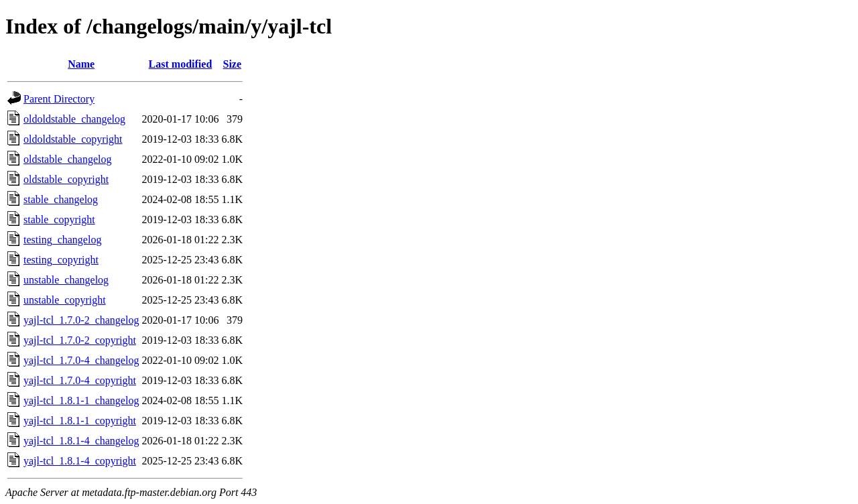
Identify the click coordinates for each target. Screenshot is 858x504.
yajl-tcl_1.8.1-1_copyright (80, 421)
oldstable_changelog (68, 159)
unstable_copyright (65, 300)
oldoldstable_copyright (73, 139)
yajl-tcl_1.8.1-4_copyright (80, 461)
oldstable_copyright (66, 179)
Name (81, 64)
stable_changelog (61, 199)
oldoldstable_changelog (74, 119)
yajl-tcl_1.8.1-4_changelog (81, 441)
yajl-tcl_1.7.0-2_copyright (80, 340)
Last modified (181, 64)
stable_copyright (59, 219)
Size (233, 64)
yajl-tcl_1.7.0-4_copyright (80, 380)
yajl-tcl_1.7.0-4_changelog (81, 360)
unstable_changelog (66, 280)
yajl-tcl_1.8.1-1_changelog (81, 400)
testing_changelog (62, 240)
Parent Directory (59, 99)
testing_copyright (61, 260)
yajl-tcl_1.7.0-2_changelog (81, 320)
